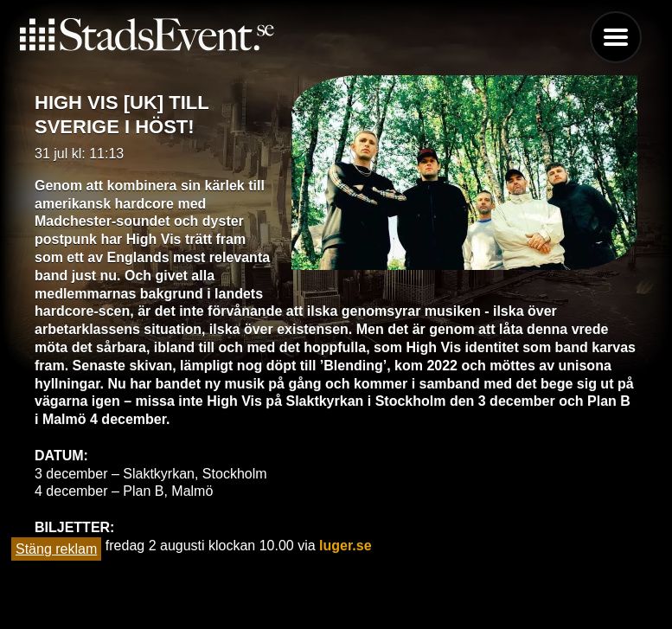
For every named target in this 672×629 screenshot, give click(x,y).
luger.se (345, 546)
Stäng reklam (56, 549)
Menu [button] (616, 37)
